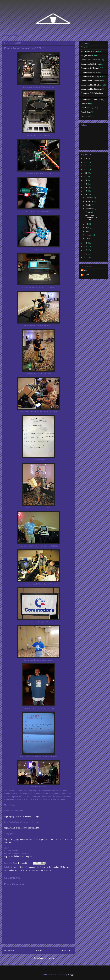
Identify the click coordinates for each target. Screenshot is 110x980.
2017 (86, 191)
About (83, 47)
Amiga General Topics (89, 51)
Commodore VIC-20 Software (92, 100)
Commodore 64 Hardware (60, 867)
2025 (86, 162)
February (89, 235)
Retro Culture (45, 870)
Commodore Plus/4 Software (91, 89)
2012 (86, 254)
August (89, 212)
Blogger (71, 975)
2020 (86, 180)
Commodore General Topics (91, 77)
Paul (85, 270)
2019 (86, 184)
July (87, 224)
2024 (86, 166)
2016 (86, 195)
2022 (86, 173)
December (90, 198)
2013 (86, 250)
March (88, 231)
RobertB (86, 275)
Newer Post (10, 951)
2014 (86, 247)
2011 (86, 257)
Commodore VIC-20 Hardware (92, 93)
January (89, 238)
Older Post (67, 951)
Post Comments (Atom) (44, 958)
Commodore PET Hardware (16, 870)
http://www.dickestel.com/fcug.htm (19, 856)
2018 (86, 188)
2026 (86, 159)
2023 (86, 169)
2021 (86, 177)
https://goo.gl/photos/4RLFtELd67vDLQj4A (22, 816)
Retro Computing (87, 108)
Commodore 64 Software (90, 72)
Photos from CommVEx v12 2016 (92, 217)
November (90, 202)
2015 (86, 243)
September (90, 209)
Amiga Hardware (18, 867)
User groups (85, 116)
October (89, 205)
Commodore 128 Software (90, 64)
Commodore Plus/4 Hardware (92, 85)
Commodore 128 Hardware (37, 867)
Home (39, 951)
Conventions (33, 870)
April (88, 228)
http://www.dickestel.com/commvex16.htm (22, 828)
